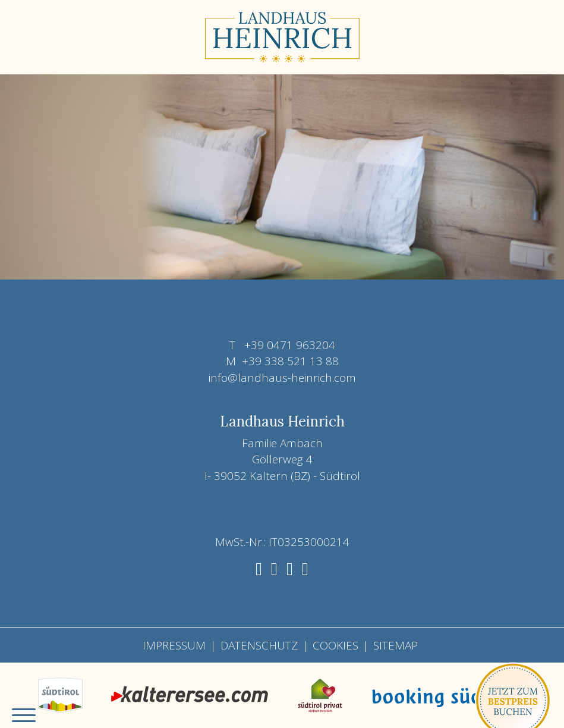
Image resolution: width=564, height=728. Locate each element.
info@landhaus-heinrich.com (282, 378)
